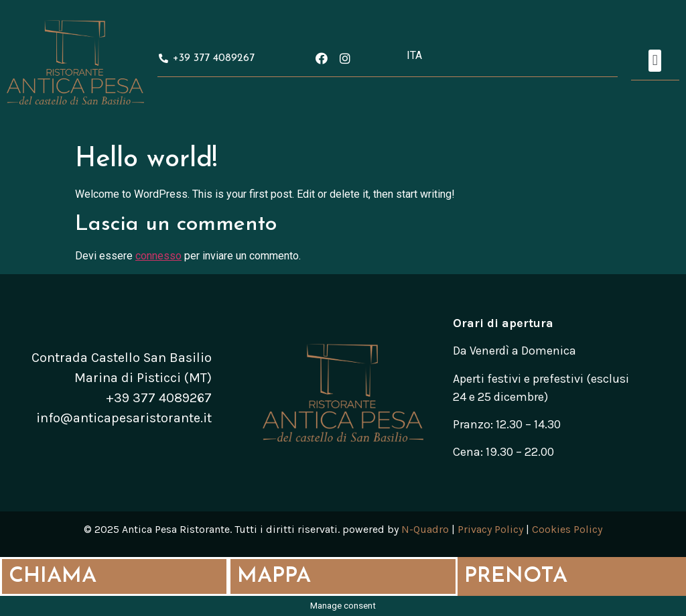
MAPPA (274, 576)
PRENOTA (516, 576)
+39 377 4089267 (159, 398)
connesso (158, 256)
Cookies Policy (567, 529)
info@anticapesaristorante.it (124, 418)
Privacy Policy (490, 529)
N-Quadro (425, 529)
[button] (655, 61)
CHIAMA (53, 576)
